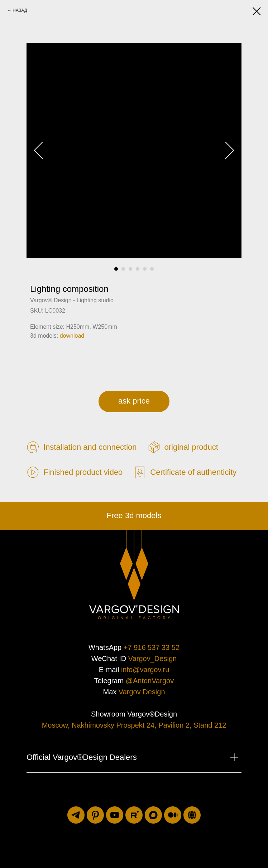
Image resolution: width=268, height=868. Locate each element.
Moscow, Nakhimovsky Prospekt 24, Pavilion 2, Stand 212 (134, 725)
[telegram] (76, 815)
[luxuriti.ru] (192, 815)
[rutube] (134, 815)
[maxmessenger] (153, 815)
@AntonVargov (150, 681)
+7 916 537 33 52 (152, 647)
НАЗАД (20, 10)
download (72, 336)
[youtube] (115, 815)
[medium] (173, 815)
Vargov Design (142, 692)
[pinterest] (95, 815)
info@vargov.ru (145, 670)
